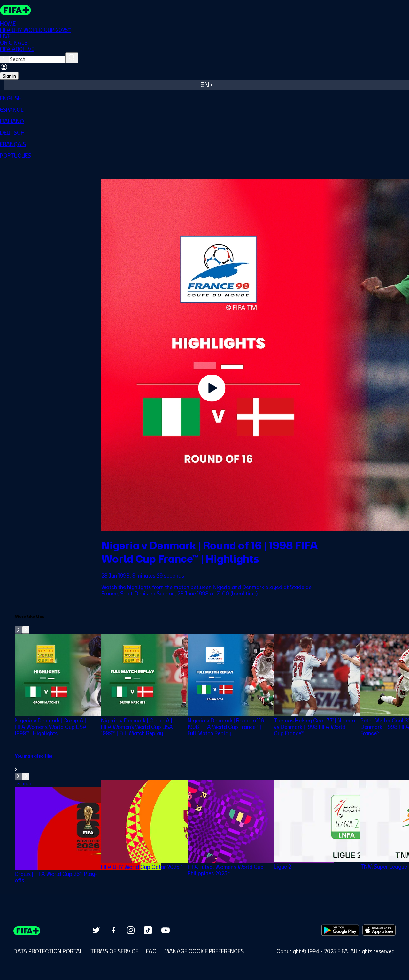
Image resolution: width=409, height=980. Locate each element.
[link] (212, 763)
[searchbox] (37, 59)
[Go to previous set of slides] (18, 630)
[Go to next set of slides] (26, 630)
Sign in (9, 76)
